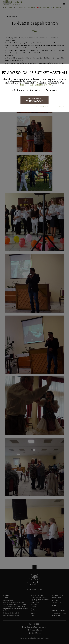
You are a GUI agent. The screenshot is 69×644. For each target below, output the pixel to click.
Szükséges (18, 90)
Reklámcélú (51, 90)
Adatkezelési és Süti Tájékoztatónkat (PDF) (34, 85)
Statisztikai (34, 90)
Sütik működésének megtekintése (47, 107)
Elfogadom (62, 107)
